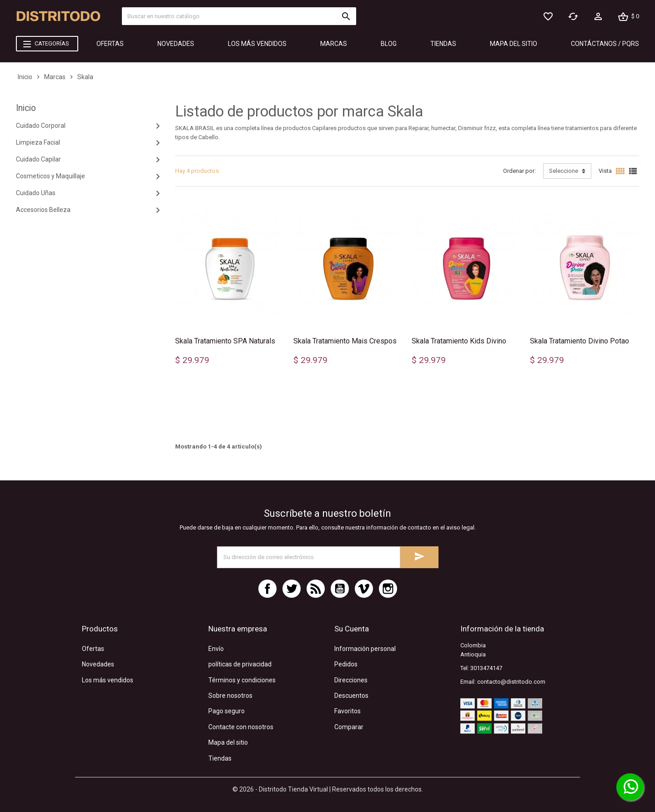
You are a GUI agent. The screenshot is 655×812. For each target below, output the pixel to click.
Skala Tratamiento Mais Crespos (345, 341)
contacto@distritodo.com (511, 682)
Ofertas (93, 649)
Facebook (267, 589)
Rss (316, 589)
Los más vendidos (108, 680)
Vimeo (364, 589)
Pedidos (346, 664)
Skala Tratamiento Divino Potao (579, 341)
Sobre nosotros (230, 696)
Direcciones (351, 680)
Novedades (98, 664)
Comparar (349, 727)
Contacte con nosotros (241, 727)
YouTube (340, 589)
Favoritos (348, 711)
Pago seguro (227, 711)
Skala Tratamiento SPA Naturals (225, 341)
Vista (605, 171)
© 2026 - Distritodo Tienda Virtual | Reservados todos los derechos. (328, 789)
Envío (216, 649)
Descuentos (351, 696)
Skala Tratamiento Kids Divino (459, 341)
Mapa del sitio (228, 742)
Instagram (388, 589)
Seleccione (564, 171)
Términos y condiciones (242, 680)
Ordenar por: (519, 171)
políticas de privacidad (240, 664)
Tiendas (220, 758)
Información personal (365, 649)
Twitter (292, 589)
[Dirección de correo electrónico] (309, 557)
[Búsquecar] (239, 16)
